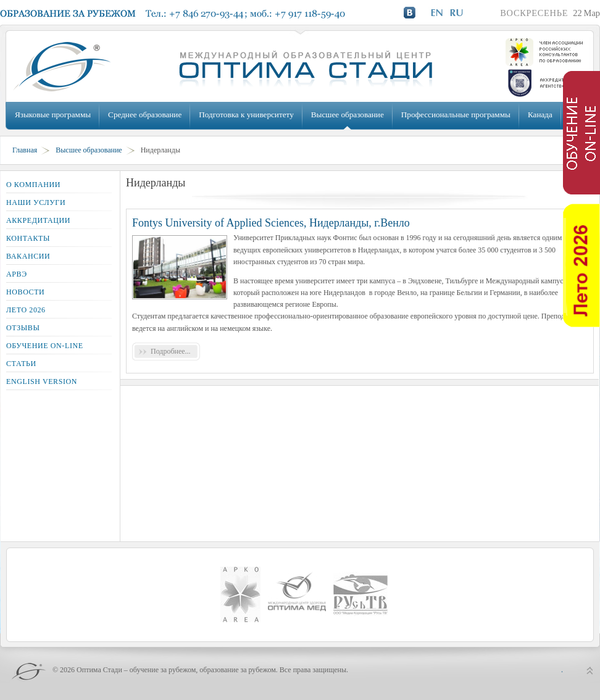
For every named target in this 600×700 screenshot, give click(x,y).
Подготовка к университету (246, 115)
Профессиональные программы (456, 115)
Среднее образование (145, 115)
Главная (25, 150)
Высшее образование (348, 115)
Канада (540, 115)
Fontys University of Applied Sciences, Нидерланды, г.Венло (271, 223)
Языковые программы (53, 115)
